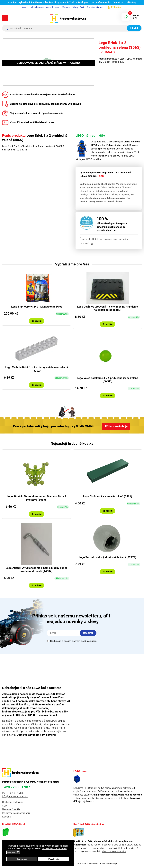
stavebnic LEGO (45, 694)
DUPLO (31, 715)
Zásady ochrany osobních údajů (80, 641)
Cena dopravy (53, 7)
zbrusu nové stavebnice (114, 851)
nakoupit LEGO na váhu (99, 791)
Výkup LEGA (78, 7)
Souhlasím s (72, 641)
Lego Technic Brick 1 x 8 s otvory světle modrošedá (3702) (37, 369)
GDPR (5, 806)
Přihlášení (117, 7)
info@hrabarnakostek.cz (15, 796)
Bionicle (53, 715)
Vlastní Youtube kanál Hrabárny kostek (28, 122)
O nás (25, 7)
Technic (41, 715)
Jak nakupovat (37, 7)
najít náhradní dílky (23, 701)
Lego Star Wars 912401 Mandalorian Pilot (36, 307)
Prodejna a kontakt (95, 7)
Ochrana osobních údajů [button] (54, 849)
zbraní (112, 149)
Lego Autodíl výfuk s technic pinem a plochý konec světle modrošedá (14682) (37, 569)
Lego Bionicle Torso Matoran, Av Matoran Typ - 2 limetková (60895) (37, 498)
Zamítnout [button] (22, 859)
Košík (135, 18)
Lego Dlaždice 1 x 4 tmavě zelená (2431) (108, 496)
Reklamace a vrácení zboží (16, 813)
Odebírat (88, 633)
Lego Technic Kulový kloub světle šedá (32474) (108, 557)
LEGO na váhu (93, 159)
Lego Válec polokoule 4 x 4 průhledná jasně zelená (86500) (108, 380)
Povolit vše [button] (54, 859)
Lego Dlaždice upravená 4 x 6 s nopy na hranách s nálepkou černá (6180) (108, 308)
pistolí (103, 149)
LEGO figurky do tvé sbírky (97, 788)
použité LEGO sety (128, 845)
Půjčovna (66, 7)
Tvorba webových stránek (94, 864)
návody (129, 152)
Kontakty (7, 817)
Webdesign (112, 864)
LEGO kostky (98, 145)
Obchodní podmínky (12, 802)
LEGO (101, 176)
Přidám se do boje (116, 426)
